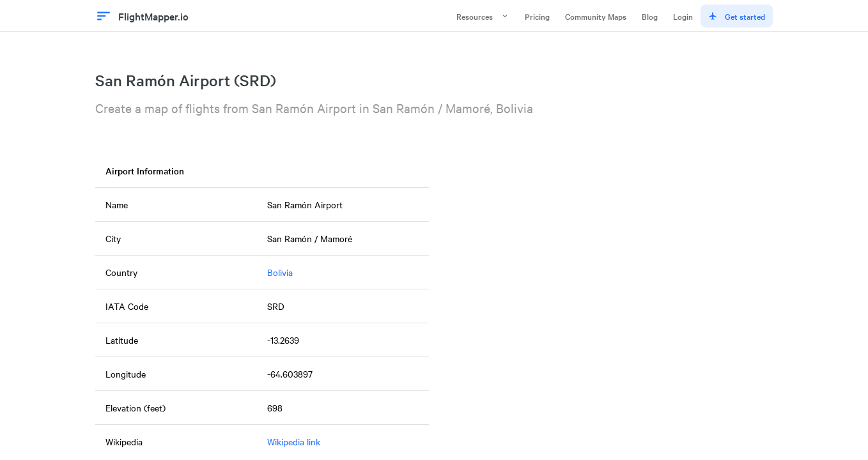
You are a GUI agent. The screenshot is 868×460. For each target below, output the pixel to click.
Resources (483, 16)
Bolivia (280, 272)
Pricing (537, 16)
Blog (650, 16)
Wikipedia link (294, 441)
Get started (737, 16)
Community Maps (596, 16)
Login (683, 16)
